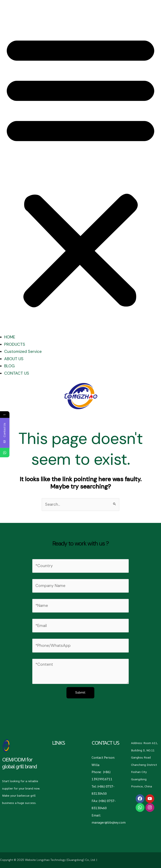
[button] (80, 170)
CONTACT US (17, 373)
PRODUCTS (15, 344)
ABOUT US (14, 359)
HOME (10, 337)
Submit (80, 693)
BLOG (9, 366)
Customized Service (23, 351)
